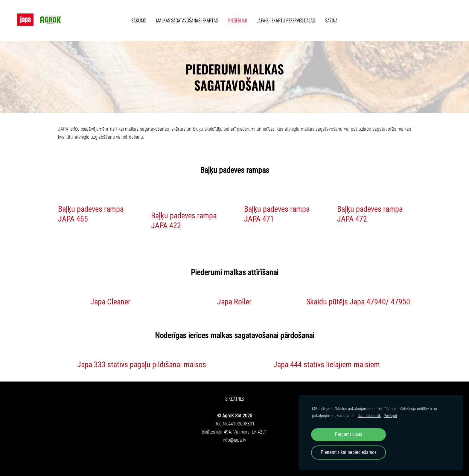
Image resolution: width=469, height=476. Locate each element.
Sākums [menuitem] (139, 20)
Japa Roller (234, 302)
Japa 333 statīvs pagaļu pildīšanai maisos (142, 364)
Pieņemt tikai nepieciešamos (349, 452)
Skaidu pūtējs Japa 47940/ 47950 (358, 302)
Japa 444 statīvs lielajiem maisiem (327, 364)
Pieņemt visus (349, 434)
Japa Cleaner (110, 302)
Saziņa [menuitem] (331, 20)
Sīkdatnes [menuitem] (234, 399)
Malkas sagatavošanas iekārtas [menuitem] (187, 20)
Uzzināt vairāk (369, 416)
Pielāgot (390, 416)
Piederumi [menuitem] (238, 20)
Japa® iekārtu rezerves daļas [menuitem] (286, 20)
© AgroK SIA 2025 (235, 416)
